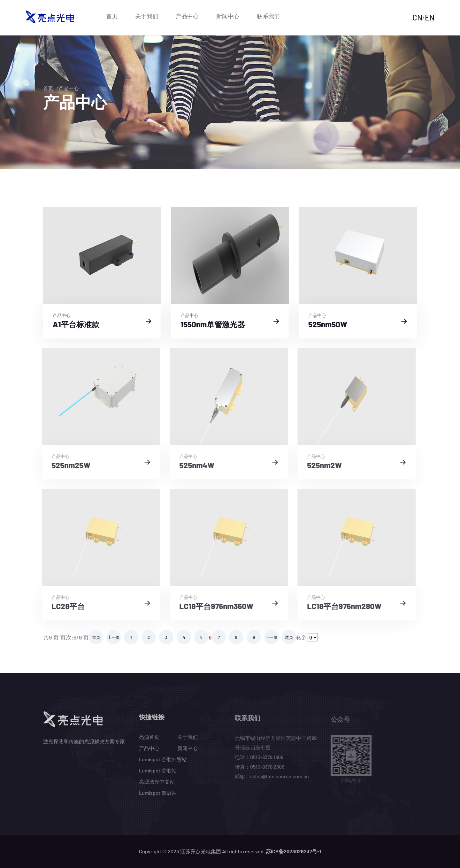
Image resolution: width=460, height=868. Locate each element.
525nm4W (192, 465)
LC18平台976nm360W (212, 606)
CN (417, 17)
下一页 (271, 637)
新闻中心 (228, 16)
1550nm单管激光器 (212, 324)
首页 (112, 16)
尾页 (289, 637)
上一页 (114, 637)
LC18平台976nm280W (340, 606)
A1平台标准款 (75, 324)
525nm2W (320, 465)
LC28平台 (64, 606)
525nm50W (327, 324)
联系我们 (268, 16)
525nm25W (66, 465)
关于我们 (147, 16)
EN (430, 17)
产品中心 (187, 16)
